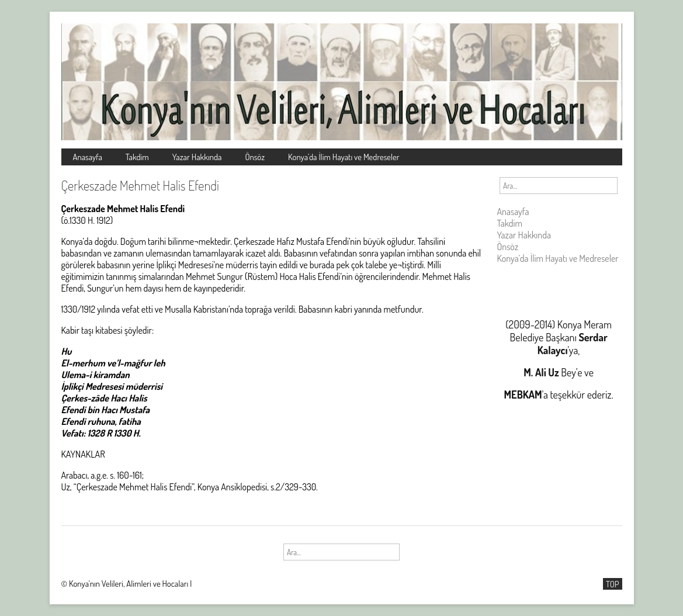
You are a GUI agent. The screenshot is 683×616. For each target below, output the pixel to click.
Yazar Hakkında (197, 157)
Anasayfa (88, 157)
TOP (613, 584)
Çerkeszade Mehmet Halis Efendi (140, 185)
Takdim (137, 157)
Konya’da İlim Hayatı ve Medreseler (344, 157)
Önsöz (255, 157)
